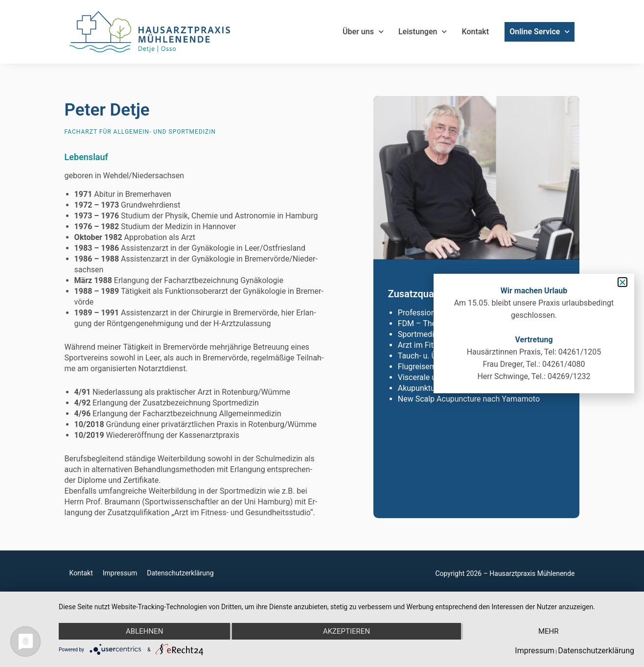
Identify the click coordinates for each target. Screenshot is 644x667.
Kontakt (475, 32)
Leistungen (423, 32)
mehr (549, 631)
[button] (622, 282)
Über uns (363, 32)
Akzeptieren (346, 631)
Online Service (540, 32)
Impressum (120, 573)
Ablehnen (144, 631)
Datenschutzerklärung (180, 573)
